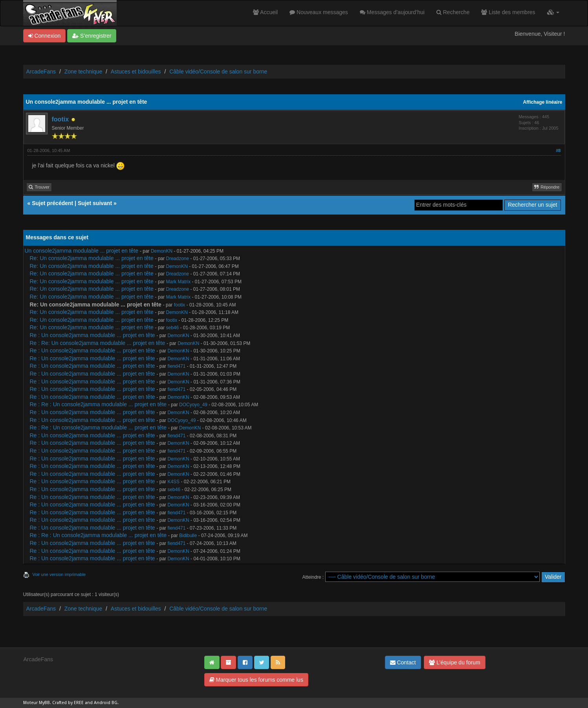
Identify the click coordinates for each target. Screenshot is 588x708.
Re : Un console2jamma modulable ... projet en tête (93, 335)
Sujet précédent (52, 203)
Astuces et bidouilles (136, 72)
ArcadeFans (41, 72)
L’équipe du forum (454, 662)
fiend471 (176, 366)
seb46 (173, 328)
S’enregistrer (92, 36)
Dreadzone (178, 259)
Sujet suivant (95, 203)
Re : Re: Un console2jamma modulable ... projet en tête (98, 343)
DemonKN (162, 251)
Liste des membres (508, 12)
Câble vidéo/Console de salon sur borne (218, 72)
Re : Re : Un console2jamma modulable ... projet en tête (98, 404)
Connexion (45, 36)
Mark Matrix (179, 282)
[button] (553, 12)
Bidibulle (188, 536)
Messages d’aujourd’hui (392, 12)
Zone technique (83, 72)
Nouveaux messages (319, 12)
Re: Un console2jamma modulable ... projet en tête (92, 258)
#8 (558, 150)
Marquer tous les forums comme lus (256, 680)
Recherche (453, 12)
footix (60, 119)
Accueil (265, 12)
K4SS (173, 482)
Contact (403, 662)
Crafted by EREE (68, 703)
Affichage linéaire (543, 102)
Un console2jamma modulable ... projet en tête (82, 251)
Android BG (106, 703)
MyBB (44, 703)
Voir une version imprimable (59, 574)
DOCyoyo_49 (193, 405)
